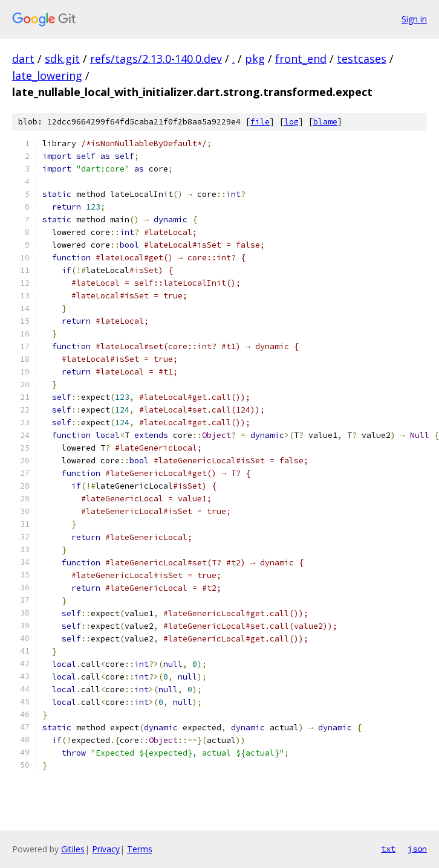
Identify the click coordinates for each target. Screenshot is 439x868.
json (417, 849)
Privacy (106, 849)
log (291, 122)
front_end (301, 59)
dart (23, 59)
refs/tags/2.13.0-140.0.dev (156, 59)
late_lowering (47, 76)
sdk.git (62, 59)
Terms (140, 849)
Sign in (414, 19)
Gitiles (73, 849)
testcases (362, 59)
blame (325, 122)
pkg (255, 59)
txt (388, 849)
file (260, 122)
